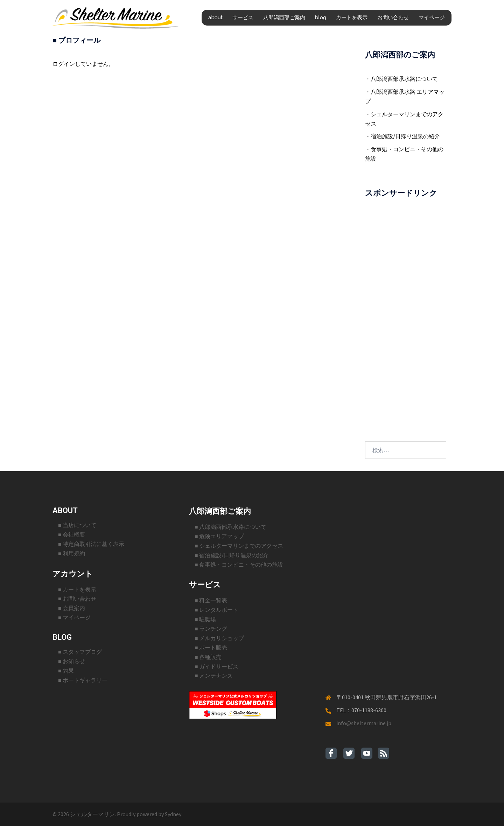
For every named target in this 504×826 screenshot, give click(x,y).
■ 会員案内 (72, 608)
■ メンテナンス (214, 675)
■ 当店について (77, 525)
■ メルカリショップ (219, 638)
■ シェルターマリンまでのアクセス (239, 546)
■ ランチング (211, 629)
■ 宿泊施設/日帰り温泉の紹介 (232, 555)
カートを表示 (352, 17)
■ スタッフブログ (80, 652)
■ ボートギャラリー (83, 680)
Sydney (173, 814)
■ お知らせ (72, 661)
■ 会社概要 (72, 534)
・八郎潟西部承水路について (401, 79)
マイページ (432, 17)
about (215, 17)
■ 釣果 (66, 671)
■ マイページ (74, 617)
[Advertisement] (406, 312)
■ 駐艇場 (205, 619)
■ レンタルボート (216, 610)
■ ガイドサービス (216, 666)
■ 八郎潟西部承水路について (230, 527)
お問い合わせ (393, 17)
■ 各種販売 (208, 657)
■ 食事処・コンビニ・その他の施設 (239, 565)
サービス (243, 17)
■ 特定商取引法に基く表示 (91, 544)
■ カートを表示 (77, 589)
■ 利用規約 (72, 553)
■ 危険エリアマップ (219, 536)
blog (321, 17)
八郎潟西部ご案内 (284, 17)
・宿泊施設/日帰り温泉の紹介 (402, 136)
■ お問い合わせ (77, 598)
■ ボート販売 (211, 647)
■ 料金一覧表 (211, 600)
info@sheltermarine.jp (364, 723)
